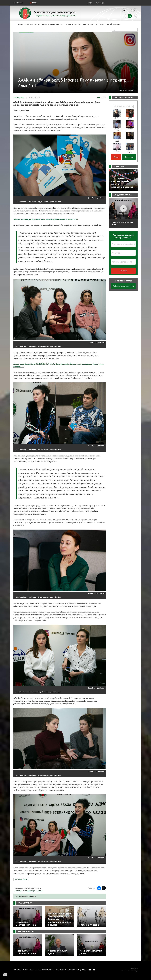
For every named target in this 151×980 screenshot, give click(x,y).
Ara (135, 16)
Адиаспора (77, 24)
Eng (130, 10)
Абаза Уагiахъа (41, 24)
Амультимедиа (102, 24)
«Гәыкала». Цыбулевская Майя (122, 223)
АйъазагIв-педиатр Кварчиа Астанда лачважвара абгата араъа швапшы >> (46, 219)
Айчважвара (115, 24)
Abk (124, 16)
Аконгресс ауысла (26, 24)
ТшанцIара (100, 3)
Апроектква (66, 24)
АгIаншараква (54, 24)
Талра (90, 3)
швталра (18, 891)
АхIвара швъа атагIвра (123, 286)
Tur (135, 10)
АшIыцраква (19, 97)
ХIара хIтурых (89, 24)
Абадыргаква (35, 970)
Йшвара (123, 271)
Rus (124, 10)
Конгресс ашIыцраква (76, 970)
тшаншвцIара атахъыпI (34, 891)
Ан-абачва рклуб (21, 879)
